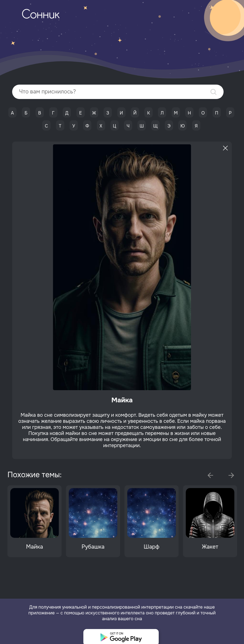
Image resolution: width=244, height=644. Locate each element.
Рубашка (93, 547)
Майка (35, 547)
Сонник (41, 15)
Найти (214, 92)
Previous (210, 475)
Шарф (152, 547)
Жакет (210, 547)
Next (231, 475)
